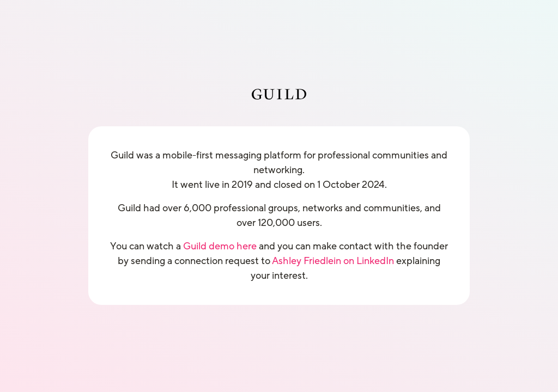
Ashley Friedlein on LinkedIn (333, 261)
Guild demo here (220, 246)
